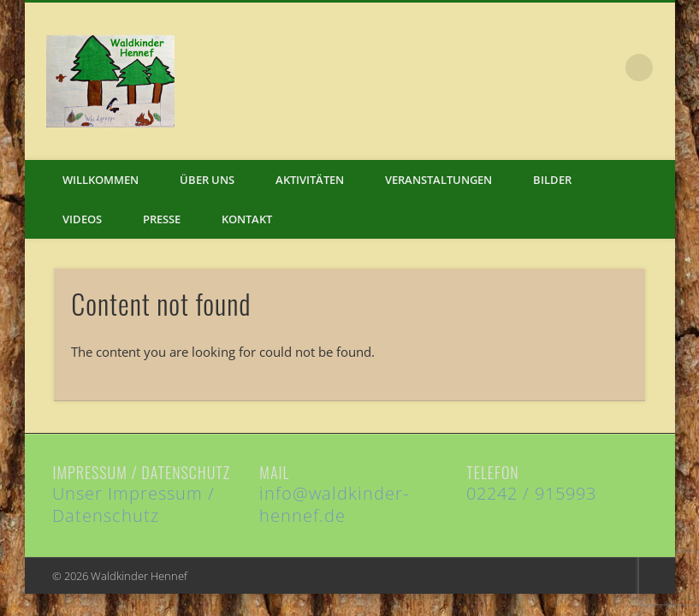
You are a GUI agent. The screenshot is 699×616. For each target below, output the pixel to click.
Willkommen (101, 180)
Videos (82, 219)
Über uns (207, 180)
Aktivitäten (310, 180)
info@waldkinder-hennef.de (334, 504)
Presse (162, 219)
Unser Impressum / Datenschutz (133, 504)
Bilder (552, 180)
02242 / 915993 (531, 493)
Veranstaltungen (438, 180)
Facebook (604, 68)
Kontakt (247, 219)
